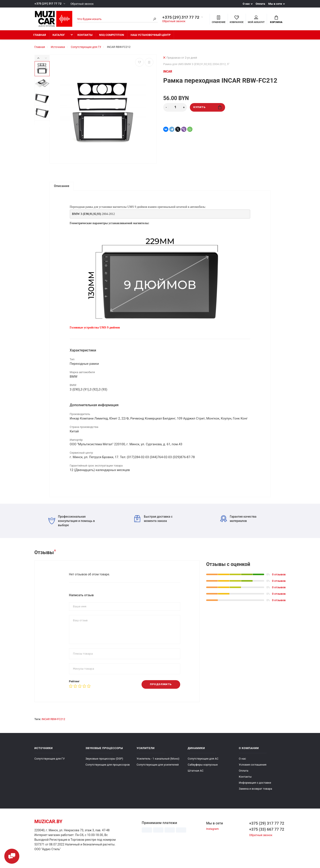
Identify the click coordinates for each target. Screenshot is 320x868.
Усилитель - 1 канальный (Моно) (158, 761)
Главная (40, 35)
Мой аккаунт (256, 20)
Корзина (276, 20)
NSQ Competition (112, 35)
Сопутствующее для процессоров (108, 767)
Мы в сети (275, 4)
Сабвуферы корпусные (203, 767)
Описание (62, 186)
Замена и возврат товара (255, 791)
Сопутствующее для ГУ (50, 761)
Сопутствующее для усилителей (158, 767)
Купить (207, 107)
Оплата (260, 4)
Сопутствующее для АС (203, 761)
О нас (246, 4)
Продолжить (161, 686)
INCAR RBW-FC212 (53, 721)
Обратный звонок (82, 4)
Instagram (213, 831)
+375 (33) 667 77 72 (267, 831)
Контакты (85, 35)
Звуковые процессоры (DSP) (104, 761)
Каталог (59, 35)
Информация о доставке (255, 785)
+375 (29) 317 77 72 (48, 4)
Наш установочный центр (151, 35)
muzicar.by (48, 823)
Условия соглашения (253, 767)
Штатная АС (196, 773)
